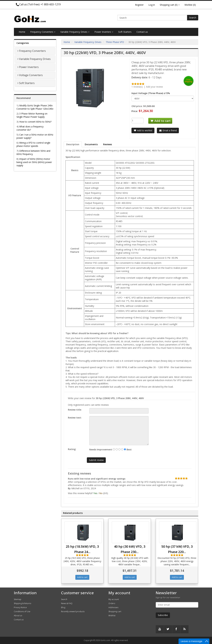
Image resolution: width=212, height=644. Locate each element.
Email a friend (168, 130)
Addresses (113, 607)
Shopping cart (115, 612)
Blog (63, 607)
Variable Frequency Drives (75, 32)
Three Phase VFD (115, 42)
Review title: (75, 410)
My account (114, 599)
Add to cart (160, 121)
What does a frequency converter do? (30, 128)
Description (73, 144)
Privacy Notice (20, 607)
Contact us (142, 32)
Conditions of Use (22, 612)
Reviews (108, 144)
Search (193, 18)
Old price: (137, 106)
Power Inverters (104, 32)
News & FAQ (67, 603)
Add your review (154, 87)
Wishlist (112, 616)
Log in (152, 5)
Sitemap (18, 599)
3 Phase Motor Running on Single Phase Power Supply (32, 115)
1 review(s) (137, 87)
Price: (135, 111)
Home (22, 32)
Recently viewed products (73, 612)
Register (139, 5)
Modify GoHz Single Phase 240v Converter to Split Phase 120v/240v (35, 107)
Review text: (75, 418)
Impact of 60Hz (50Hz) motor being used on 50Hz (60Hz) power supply (34, 162)
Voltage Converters (31, 75)
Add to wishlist (143, 130)
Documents (91, 144)
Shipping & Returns (23, 603)
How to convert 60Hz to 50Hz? (35, 122)
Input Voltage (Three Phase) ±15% (151, 93)
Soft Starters (125, 32)
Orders (112, 603)
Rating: (72, 449)
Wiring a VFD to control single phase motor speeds (33, 144)
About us (18, 616)
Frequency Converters (43, 32)
